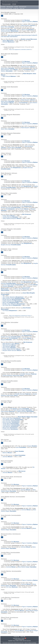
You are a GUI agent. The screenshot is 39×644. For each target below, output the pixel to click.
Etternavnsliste (10, 7)
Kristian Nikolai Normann (12, 349)
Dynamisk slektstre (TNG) (6, 8)
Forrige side (16, 8)
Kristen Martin (9, 216)
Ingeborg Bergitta (25, 411)
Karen (24, 409)
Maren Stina (11, 303)
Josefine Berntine (10, 217)
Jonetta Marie (11, 424)
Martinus (7, 453)
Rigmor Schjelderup (30, 22)
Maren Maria (8, 27)
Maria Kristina (9, 348)
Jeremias (7, 457)
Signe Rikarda (9, 76)
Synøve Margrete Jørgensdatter (13, 375)
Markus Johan (22, 289)
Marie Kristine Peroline (14, 298)
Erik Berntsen (21, 640)
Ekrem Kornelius (11, 422)
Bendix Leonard (9, 30)
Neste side (22, 8)
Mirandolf (8, 42)
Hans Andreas (8, 411)
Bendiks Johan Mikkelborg (14, 304)
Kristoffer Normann (28, 374)
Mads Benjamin (28, 25)
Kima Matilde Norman (13, 420)
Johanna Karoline (10, 31)
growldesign (34, 643)
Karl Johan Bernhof (12, 305)
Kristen (24, 209)
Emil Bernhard (10, 429)
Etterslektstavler (23, 7)
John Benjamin (7, 103)
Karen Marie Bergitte (14, 285)
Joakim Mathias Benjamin (12, 218)
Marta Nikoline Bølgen (23, 410)
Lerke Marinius (10, 426)
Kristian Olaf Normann (12, 301)
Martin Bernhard (9, 345)
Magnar (8, 41)
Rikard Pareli (10, 428)
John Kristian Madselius (13, 297)
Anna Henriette (11, 421)
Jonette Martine (11, 425)
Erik (26, 20)
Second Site (19, 643)
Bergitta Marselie (12, 300)
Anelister (16, 7)
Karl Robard (10, 311)
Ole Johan (12, 587)
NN (3, 296)
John (16, 168)
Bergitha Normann (11, 208)
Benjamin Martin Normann (12, 350)
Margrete (8, 286)
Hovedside (3, 7)
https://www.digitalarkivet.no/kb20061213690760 (20, 50)
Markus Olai (28, 30)
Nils (27, 70)
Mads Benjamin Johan (9, 70)
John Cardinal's (14, 643)
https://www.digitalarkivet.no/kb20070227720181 (20, 316)
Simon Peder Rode (12, 418)
